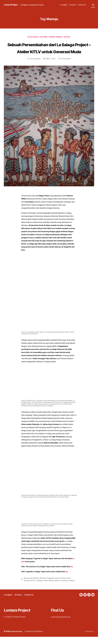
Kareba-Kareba (56, 37)
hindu (58, 585)
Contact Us (82, 5)
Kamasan (27, 588)
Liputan (68, 37)
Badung (27, 585)
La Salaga (39, 588)
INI (72, 574)
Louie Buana (36, 66)
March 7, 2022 (51, 66)
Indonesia (64, 585)
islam (70, 585)
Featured (44, 37)
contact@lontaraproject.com (61, 624)
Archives (73, 5)
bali (31, 585)
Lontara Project (12, 5)
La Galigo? (64, 5)
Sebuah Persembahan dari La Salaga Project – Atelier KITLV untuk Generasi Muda (49, 51)
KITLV (33, 588)
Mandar (58, 588)
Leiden (46, 588)
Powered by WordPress (35, 639)
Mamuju (52, 588)
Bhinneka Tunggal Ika (47, 585)
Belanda (36, 585)
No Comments (66, 66)
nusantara (65, 588)
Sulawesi (72, 588)
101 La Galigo (32, 37)
